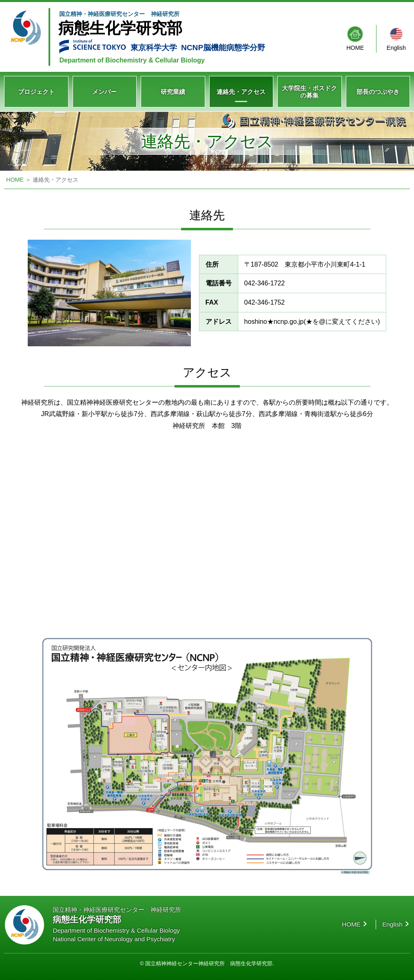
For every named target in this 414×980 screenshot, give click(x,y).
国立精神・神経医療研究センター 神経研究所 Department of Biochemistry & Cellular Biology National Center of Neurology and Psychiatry (117, 924)
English (396, 48)
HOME (355, 48)
